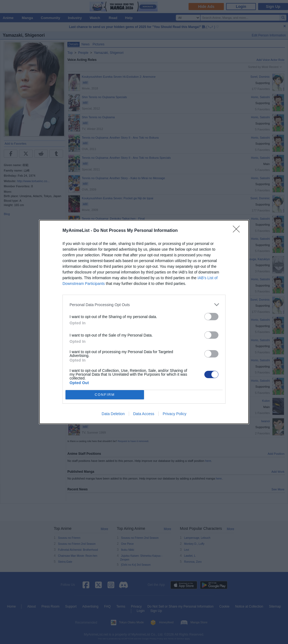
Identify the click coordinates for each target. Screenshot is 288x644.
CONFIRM (105, 395)
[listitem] (144, 305)
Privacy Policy (175, 414)
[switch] (211, 317)
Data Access (144, 414)
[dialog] (144, 322)
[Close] (238, 231)
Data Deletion (113, 414)
